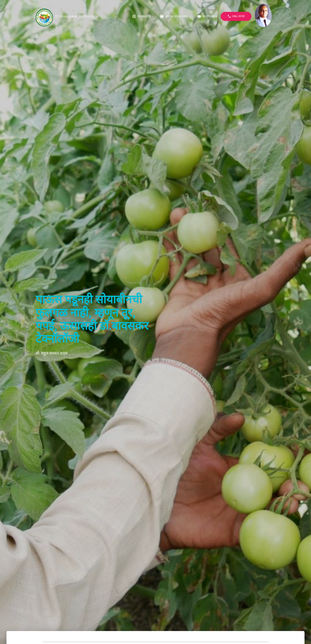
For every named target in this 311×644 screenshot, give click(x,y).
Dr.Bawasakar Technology (67, 16)
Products (142, 16)
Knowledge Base (174, 16)
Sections (206, 16)
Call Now (236, 16)
